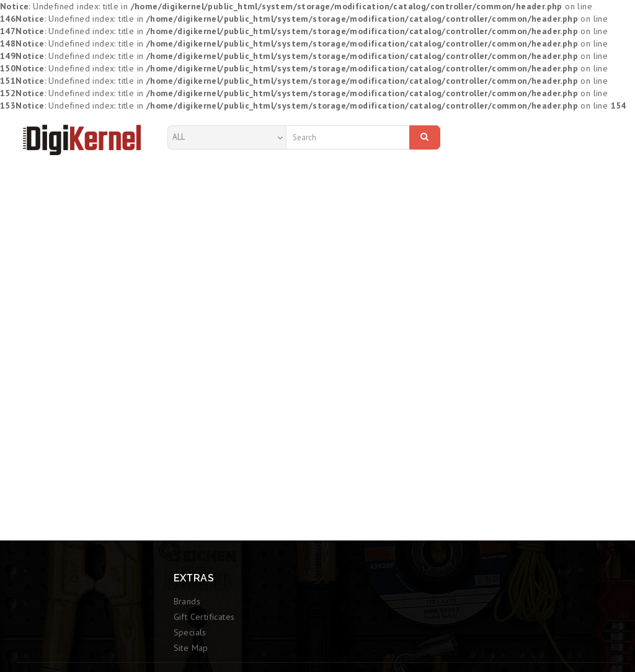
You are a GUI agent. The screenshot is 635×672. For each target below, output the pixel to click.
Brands (187, 601)
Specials (190, 632)
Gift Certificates (204, 617)
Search (424, 137)
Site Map (191, 648)
